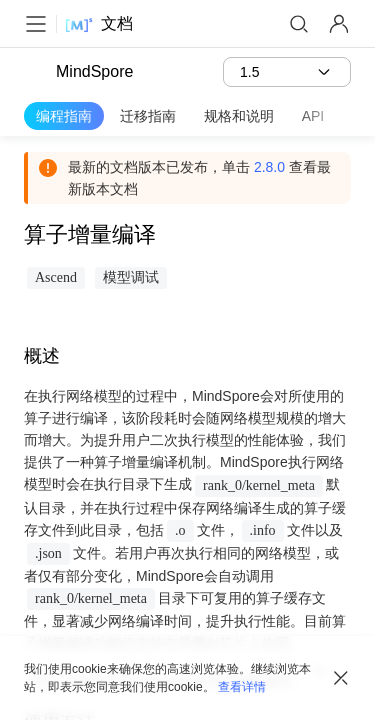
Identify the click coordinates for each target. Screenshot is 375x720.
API (313, 116)
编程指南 (64, 116)
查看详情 (242, 687)
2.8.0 (269, 167)
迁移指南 (148, 116)
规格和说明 (239, 116)
